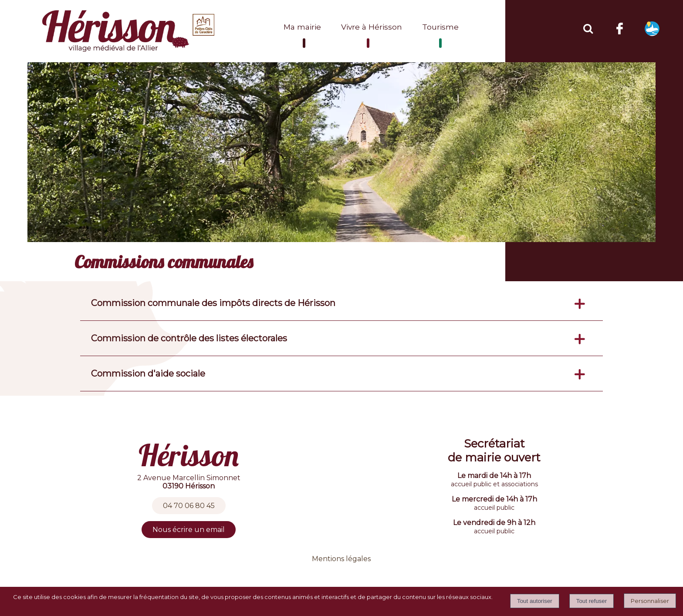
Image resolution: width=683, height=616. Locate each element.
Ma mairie (302, 27)
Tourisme (440, 27)
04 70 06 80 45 (189, 506)
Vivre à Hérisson (372, 27)
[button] (588, 27)
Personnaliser (650, 601)
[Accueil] (129, 31)
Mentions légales (341, 559)
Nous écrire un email (189, 530)
